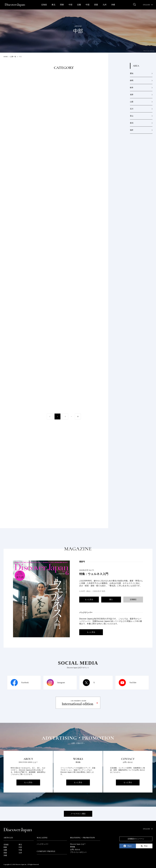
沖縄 (113, 5)
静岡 (132, 81)
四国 (96, 5)
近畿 (79, 5)
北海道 (44, 5)
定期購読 (133, 599)
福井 (132, 130)
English (148, 5)
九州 (105, 5)
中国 (88, 5)
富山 (132, 116)
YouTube (133, 683)
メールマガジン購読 (78, 814)
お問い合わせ (75, 850)
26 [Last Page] (78, 416)
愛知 (132, 73)
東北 (53, 5)
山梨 (132, 102)
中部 (70, 5)
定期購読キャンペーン (136, 839)
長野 (132, 95)
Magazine (42, 838)
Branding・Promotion (83, 838)
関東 (62, 5)
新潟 (132, 123)
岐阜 (132, 88)
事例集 (73, 847)
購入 (111, 599)
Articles (8, 838)
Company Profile (46, 851)
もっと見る (89, 599)
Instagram (61, 683)
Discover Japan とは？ (78, 844)
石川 (132, 109)
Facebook (25, 683)
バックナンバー (43, 844)
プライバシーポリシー (78, 852)
